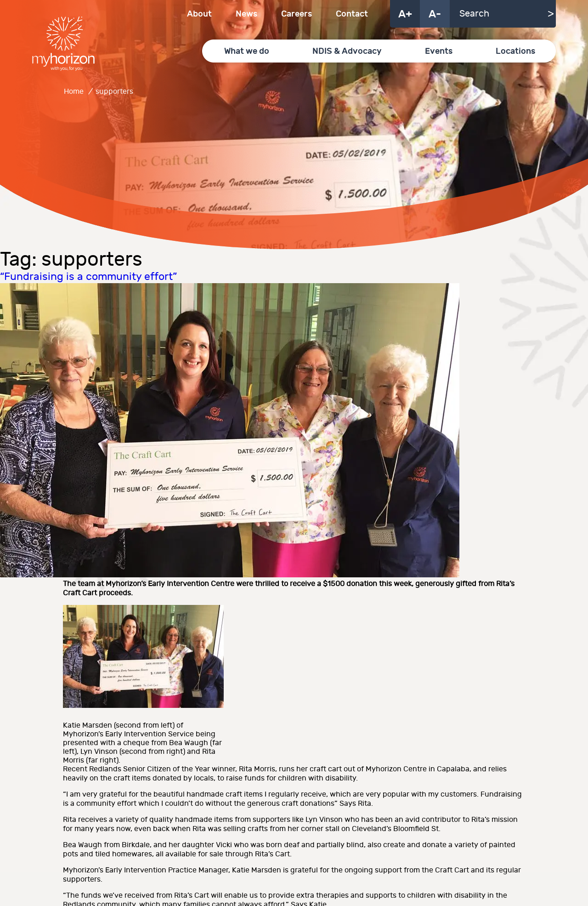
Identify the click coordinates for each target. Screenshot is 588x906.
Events (439, 51)
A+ (405, 14)
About (199, 14)
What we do (247, 51)
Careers (297, 14)
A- (435, 14)
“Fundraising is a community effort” (88, 277)
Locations (515, 51)
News (246, 14)
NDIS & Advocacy (347, 51)
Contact (352, 14)
